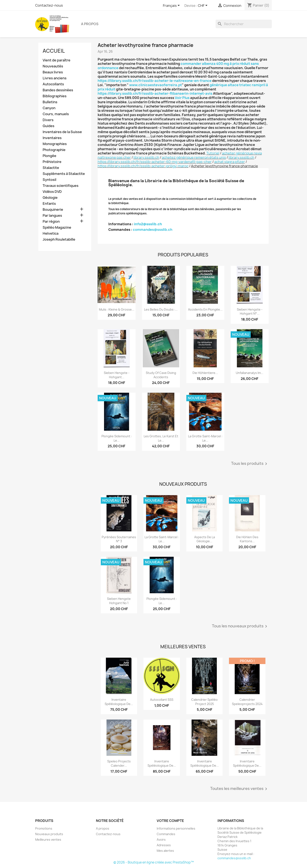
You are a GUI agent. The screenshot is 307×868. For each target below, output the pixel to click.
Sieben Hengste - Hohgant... (117, 375)
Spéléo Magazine (57, 228)
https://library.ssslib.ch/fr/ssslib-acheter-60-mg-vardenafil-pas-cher (155, 162)
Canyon (49, 108)
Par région (51, 222)
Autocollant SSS (162, 700)
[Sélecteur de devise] (203, 6)
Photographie (54, 150)
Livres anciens (55, 78)
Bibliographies (55, 96)
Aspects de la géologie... (205, 539)
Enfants (49, 204)
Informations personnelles (176, 828)
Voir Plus (182, 98)
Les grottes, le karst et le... (161, 438)
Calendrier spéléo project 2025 (204, 702)
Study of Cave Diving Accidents (161, 375)
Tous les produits (250, 464)
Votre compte (170, 821)
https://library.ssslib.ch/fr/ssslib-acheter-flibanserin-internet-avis (155, 93)
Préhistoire (52, 162)
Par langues (52, 216)
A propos (90, 24)
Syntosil (49, 180)
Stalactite (51, 168)
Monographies (55, 144)
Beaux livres (53, 72)
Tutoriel (213, 153)
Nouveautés (53, 66)
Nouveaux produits (49, 834)
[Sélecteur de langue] (172, 6)
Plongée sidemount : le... (117, 438)
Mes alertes (165, 851)
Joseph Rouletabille (59, 239)
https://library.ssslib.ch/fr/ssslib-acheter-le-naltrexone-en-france (155, 81)
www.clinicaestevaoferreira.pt (156, 85)
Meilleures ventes (48, 840)
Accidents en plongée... (205, 309)
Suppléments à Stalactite (64, 174)
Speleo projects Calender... (119, 763)
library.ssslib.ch (146, 157)
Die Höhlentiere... (205, 373)
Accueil (54, 51)
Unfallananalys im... (250, 373)
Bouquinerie (53, 210)
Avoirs (161, 840)
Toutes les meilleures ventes (239, 789)
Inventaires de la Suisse (62, 132)
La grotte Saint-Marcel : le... (205, 438)
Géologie (50, 198)
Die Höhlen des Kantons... (247, 539)
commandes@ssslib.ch (153, 230)
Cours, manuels (56, 114)
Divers (48, 120)
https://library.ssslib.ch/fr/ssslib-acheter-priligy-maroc (143, 166)
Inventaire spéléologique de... (119, 702)
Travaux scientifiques (61, 186)
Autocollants (53, 84)
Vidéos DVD (52, 192)
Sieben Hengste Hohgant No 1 (119, 601)
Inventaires (52, 138)
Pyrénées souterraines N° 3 (119, 539)
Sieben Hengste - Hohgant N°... (250, 312)
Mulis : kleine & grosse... (117, 309)
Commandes (166, 834)
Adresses (164, 845)
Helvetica (51, 233)
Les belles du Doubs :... (161, 309)
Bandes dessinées (58, 90)
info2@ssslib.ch (148, 224)
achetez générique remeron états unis (194, 157)
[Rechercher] (244, 24)
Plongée (49, 156)
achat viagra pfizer (230, 162)
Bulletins (50, 102)
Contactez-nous (49, 5)
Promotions (44, 828)
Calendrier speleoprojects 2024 (247, 702)
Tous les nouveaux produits (240, 626)
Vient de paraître (56, 60)
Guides (49, 126)
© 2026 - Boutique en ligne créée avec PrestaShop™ (154, 862)
